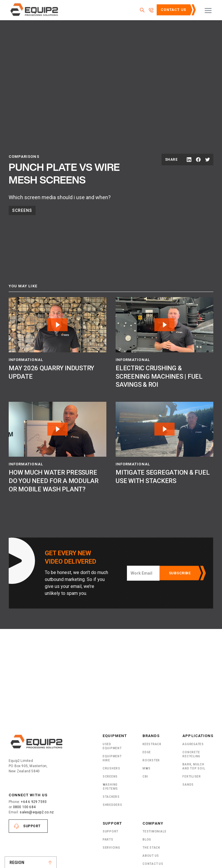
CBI (145, 777)
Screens (22, 210)
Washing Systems (110, 787)
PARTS (108, 840)
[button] (208, 10)
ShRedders (112, 805)
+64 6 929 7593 (34, 802)
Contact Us (173, 10)
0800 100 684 (24, 807)
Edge (147, 752)
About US (151, 856)
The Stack (151, 848)
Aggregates (193, 744)
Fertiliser (192, 777)
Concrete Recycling (191, 754)
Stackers (111, 797)
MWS (146, 768)
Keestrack (152, 744)
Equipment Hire (112, 758)
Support (32, 826)
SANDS (188, 785)
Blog (147, 840)
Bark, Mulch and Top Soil (194, 766)
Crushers (111, 768)
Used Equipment (112, 746)
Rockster (151, 760)
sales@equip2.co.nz (37, 812)
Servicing (111, 848)
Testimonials (155, 831)
